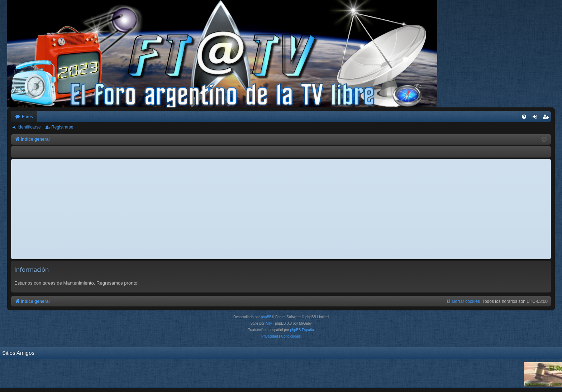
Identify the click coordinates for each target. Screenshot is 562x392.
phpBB (266, 317)
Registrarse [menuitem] (547, 118)
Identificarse (29, 127)
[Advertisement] (281, 209)
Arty (269, 323)
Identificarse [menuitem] (536, 118)
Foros (27, 117)
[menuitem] (524, 117)
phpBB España (302, 330)
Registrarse (62, 127)
